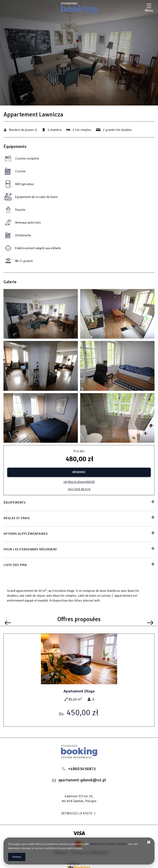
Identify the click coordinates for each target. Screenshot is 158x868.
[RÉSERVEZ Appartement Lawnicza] (79, 472)
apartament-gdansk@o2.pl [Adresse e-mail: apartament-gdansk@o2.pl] (82, 780)
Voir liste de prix (79, 489)
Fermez (17, 857)
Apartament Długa (79, 691)
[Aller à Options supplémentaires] (79, 534)
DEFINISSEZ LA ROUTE (79, 814)
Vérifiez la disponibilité (79, 482)
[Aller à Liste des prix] (79, 565)
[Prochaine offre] (150, 623)
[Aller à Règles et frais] (79, 519)
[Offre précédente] (8, 623)
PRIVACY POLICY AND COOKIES (108, 844)
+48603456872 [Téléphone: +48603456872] (82, 769)
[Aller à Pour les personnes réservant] (79, 550)
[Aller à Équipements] (79, 503)
